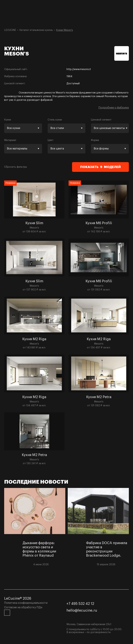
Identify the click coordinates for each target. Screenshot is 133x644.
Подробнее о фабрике (114, 108)
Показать (100, 167)
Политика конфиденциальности (26, 603)
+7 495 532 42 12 (80, 604)
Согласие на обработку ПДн (23, 607)
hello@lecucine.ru (82, 611)
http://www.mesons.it (79, 69)
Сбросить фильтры (15, 167)
